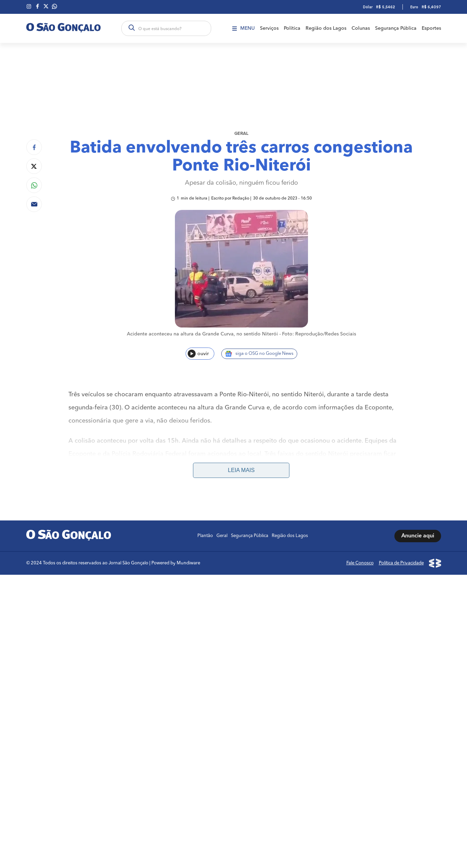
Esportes (431, 28)
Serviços (269, 28)
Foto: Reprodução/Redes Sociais (319, 334)
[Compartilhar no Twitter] (34, 166)
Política (292, 28)
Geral (241, 134)
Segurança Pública (396, 28)
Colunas (361, 28)
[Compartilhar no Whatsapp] (34, 185)
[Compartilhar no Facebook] (34, 147)
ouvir (198, 354)
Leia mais (241, 470)
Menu (244, 28)
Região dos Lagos (326, 28)
